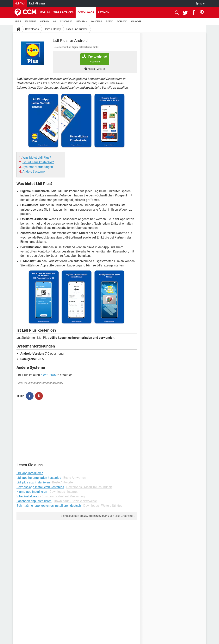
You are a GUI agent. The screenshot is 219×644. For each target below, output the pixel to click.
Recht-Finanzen (37, 3)
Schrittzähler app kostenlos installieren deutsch (49, 506)
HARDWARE (136, 22)
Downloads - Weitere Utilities (103, 506)
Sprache (200, 3)
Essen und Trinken (77, 29)
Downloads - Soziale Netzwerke (75, 501)
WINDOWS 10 (66, 22)
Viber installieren (28, 496)
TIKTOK (109, 22)
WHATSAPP (96, 22)
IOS (54, 22)
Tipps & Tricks (64, 12)
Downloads (86, 12)
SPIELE (18, 22)
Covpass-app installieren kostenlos (40, 487)
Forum (45, 12)
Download (95, 59)
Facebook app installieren (34, 501)
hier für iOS (48, 375)
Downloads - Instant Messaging (63, 496)
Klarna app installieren (32, 492)
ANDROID (44, 22)
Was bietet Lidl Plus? (37, 158)
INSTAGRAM (82, 22)
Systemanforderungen (38, 167)
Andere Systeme (34, 172)
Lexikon (104, 12)
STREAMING (31, 22)
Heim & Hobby (52, 29)
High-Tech (20, 3)
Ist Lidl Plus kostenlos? (38, 162)
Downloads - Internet (63, 492)
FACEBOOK (122, 22)
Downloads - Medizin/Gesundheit (89, 487)
